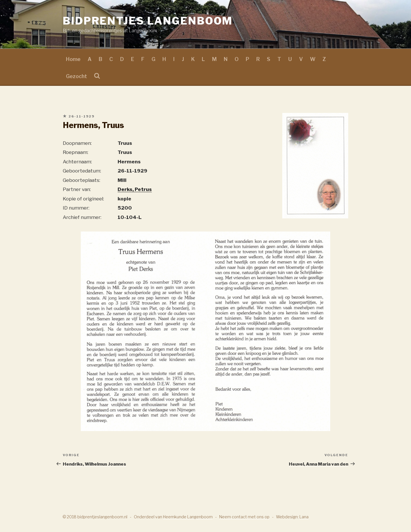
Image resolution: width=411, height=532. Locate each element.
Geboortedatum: (82, 171)
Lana (304, 517)
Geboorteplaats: (81, 180)
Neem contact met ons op (244, 517)
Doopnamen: (77, 143)
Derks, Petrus (135, 189)
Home (73, 59)
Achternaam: (77, 162)
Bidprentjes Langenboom (148, 21)
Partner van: (77, 189)
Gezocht (76, 76)
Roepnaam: (75, 152)
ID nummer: (76, 208)
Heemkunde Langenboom (188, 517)
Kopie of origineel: (83, 199)
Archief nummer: (82, 217)
